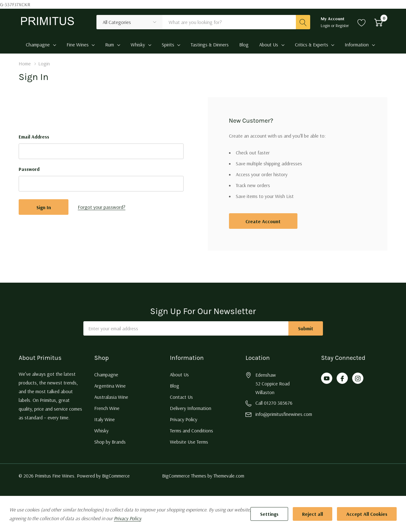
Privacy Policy (184, 419)
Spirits (168, 45)
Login (326, 26)
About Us (269, 45)
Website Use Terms (189, 442)
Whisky (138, 45)
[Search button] (303, 22)
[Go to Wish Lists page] (362, 22)
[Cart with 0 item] (378, 22)
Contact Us (181, 397)
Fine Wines (78, 45)
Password (29, 169)
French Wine (107, 408)
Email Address (34, 137)
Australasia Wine (111, 397)
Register (342, 26)
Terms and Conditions (191, 431)
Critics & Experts (312, 45)
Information (357, 45)
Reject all (313, 514)
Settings (269, 514)
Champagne (38, 45)
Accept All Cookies (367, 514)
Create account (263, 221)
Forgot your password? (102, 207)
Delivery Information (191, 408)
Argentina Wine (110, 386)
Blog (175, 386)
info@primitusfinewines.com (284, 414)
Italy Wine (105, 419)
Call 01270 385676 (274, 403)
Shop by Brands (110, 442)
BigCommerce (116, 476)
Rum (110, 45)
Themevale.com (229, 476)
